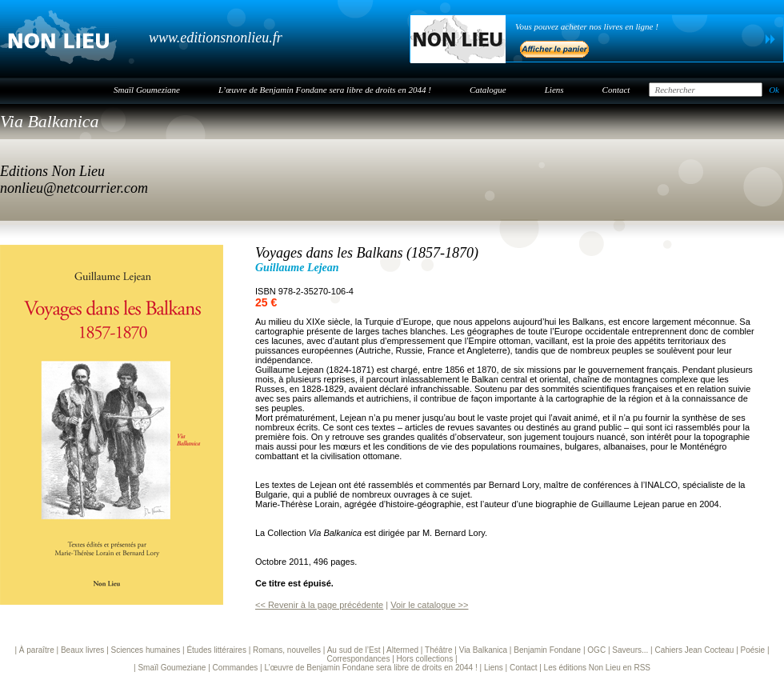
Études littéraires (216, 650)
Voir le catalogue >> (429, 605)
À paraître (37, 650)
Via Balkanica (50, 121)
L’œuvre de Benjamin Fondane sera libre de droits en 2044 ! (325, 90)
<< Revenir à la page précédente (319, 605)
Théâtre (438, 650)
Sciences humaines (146, 650)
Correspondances (358, 659)
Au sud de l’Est (354, 650)
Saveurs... (630, 650)
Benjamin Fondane (547, 650)
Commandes (236, 668)
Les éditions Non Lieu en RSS (597, 668)
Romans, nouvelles (287, 650)
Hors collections (425, 659)
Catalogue (488, 90)
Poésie (753, 650)
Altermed (402, 650)
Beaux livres (82, 650)
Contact (616, 90)
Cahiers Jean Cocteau (694, 650)
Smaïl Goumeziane (147, 90)
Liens (554, 90)
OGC (596, 650)
